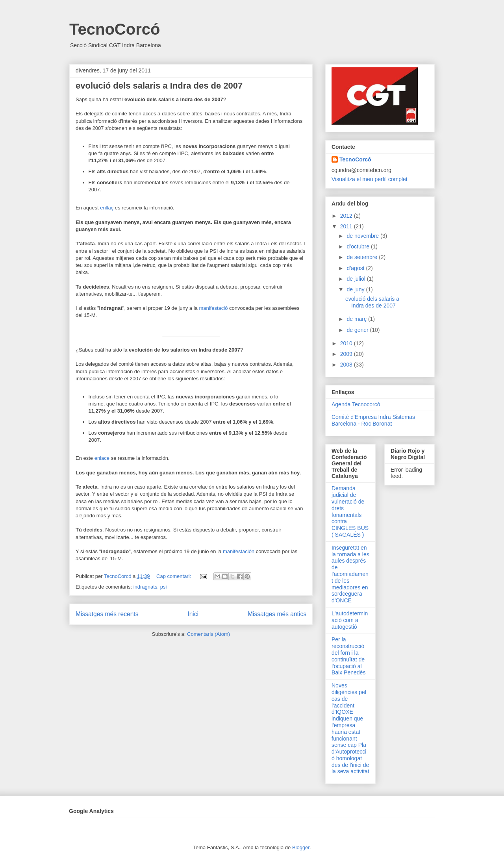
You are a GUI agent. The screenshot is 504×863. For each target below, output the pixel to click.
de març (357, 319)
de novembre (363, 236)
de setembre (363, 257)
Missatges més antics (277, 614)
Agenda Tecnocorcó (356, 404)
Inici (193, 614)
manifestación (239, 551)
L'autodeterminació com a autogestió (350, 620)
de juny (356, 289)
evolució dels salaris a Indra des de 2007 (159, 86)
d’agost (356, 268)
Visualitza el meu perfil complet (370, 179)
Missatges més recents (107, 614)
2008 (347, 365)
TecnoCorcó (115, 29)
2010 (347, 343)
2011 (347, 226)
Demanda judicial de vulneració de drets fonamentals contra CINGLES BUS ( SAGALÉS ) (350, 511)
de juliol (357, 279)
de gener (358, 330)
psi (164, 587)
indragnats (145, 587)
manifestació (213, 308)
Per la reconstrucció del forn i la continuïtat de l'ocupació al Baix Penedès (348, 656)
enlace (102, 458)
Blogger (301, 847)
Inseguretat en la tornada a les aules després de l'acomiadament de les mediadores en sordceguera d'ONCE (350, 574)
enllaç (107, 208)
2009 (347, 354)
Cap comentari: (174, 576)
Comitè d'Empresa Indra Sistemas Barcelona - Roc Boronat (373, 420)
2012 (347, 216)
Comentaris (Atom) (208, 634)
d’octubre (359, 246)
